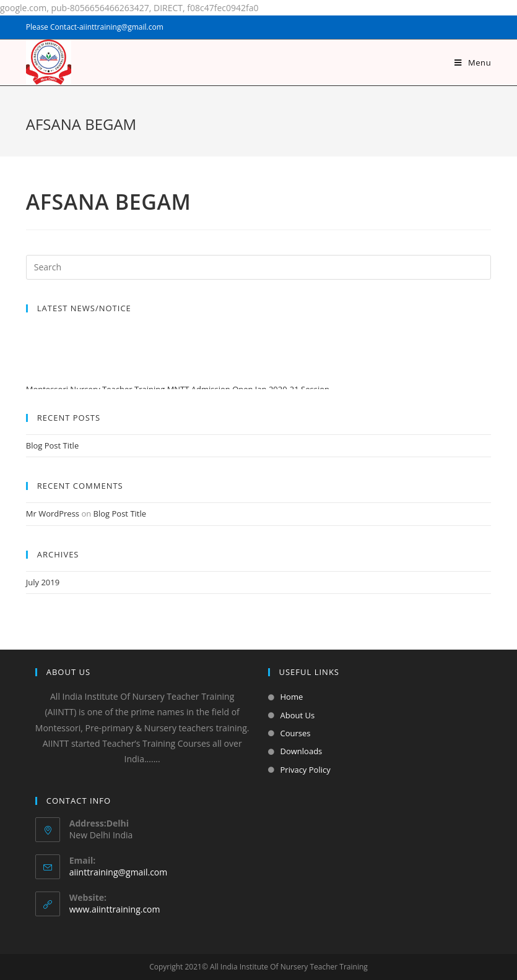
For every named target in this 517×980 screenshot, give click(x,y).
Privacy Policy (306, 770)
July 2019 (43, 582)
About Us (298, 715)
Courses (296, 733)
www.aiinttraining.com (115, 909)
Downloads (302, 751)
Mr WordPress (53, 514)
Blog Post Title (52, 445)
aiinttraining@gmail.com (118, 872)
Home (292, 697)
